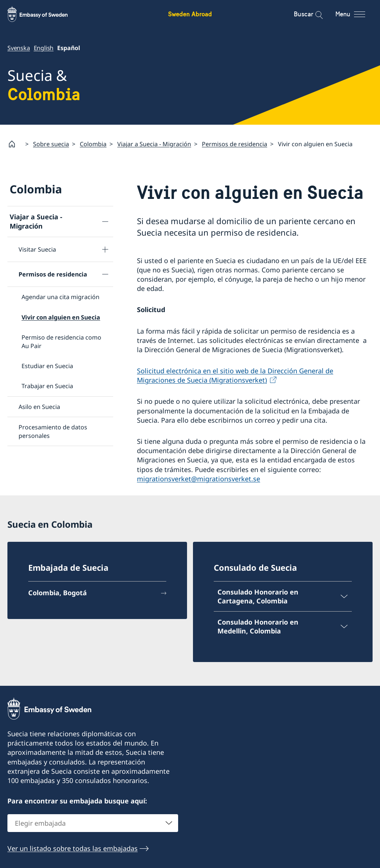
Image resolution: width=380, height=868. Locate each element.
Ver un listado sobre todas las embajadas (73, 848)
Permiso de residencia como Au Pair (61, 341)
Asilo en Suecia (39, 406)
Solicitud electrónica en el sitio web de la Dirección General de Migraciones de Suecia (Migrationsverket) (235, 375)
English (44, 48)
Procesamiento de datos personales (53, 431)
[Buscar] (314, 14)
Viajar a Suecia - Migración (154, 144)
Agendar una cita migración (60, 297)
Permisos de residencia (235, 144)
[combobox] (93, 823)
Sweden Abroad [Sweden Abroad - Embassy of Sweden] (190, 14)
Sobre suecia (51, 144)
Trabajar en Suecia (47, 386)
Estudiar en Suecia (47, 366)
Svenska (19, 48)
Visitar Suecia (37, 249)
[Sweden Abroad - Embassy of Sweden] (45, 14)
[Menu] (357, 14)
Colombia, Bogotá (58, 593)
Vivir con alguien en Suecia (61, 317)
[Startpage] (15, 144)
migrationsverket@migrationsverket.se (199, 478)
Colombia (93, 144)
